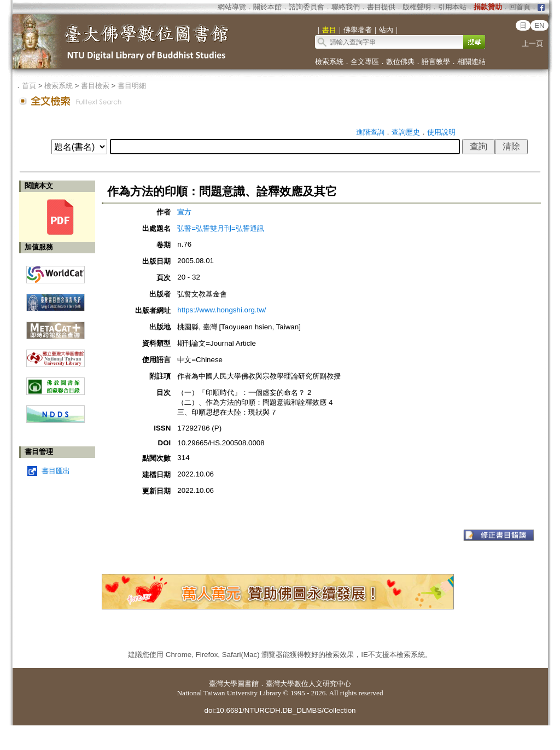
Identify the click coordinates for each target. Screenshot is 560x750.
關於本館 (267, 7)
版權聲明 (417, 7)
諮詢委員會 (307, 7)
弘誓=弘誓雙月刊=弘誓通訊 (221, 228)
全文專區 (365, 62)
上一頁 (532, 43)
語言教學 (436, 62)
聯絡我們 (346, 7)
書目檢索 (95, 86)
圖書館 (248, 684)
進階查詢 (370, 132)
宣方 (184, 212)
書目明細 (132, 86)
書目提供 (381, 7)
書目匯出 (56, 471)
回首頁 (520, 7)
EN (539, 25)
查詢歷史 (406, 132)
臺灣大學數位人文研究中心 (308, 684)
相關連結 (471, 62)
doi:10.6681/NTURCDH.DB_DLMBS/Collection (280, 710)
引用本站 (452, 7)
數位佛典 (400, 62)
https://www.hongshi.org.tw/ (221, 310)
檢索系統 (329, 62)
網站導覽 (232, 7)
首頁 (29, 86)
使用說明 (441, 132)
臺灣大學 (223, 684)
